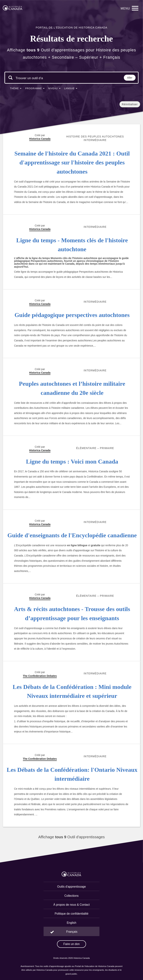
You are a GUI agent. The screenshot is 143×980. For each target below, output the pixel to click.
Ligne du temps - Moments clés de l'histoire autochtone (72, 245)
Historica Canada (40, 229)
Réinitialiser (130, 104)
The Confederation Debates (40, 676)
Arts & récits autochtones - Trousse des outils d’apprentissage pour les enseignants (72, 614)
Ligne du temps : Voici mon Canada (72, 462)
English (71, 923)
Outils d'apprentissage (71, 887)
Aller (130, 78)
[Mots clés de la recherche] (29, 78)
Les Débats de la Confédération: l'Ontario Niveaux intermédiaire (72, 774)
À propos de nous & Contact (71, 905)
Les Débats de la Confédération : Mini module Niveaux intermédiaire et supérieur (72, 691)
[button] (16, 89)
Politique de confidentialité (71, 914)
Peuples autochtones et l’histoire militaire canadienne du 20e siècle (72, 388)
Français (72, 932)
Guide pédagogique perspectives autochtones (72, 315)
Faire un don (71, 944)
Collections (71, 896)
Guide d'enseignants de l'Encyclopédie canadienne (72, 535)
